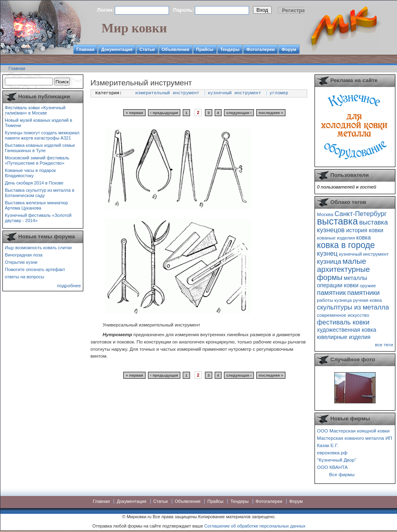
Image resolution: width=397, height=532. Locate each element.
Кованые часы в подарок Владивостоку (30, 173)
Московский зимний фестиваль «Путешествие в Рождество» (37, 160)
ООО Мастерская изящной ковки (353, 431)
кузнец (327, 253)
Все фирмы (342, 474)
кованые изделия (336, 238)
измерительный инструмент (167, 93)
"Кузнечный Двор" (337, 460)
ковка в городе (346, 245)
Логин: (106, 10)
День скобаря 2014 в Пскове (34, 183)
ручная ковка (367, 300)
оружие (368, 285)
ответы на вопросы (24, 277)
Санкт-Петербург (360, 214)
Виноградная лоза (24, 255)
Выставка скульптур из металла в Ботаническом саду (40, 193)
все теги (384, 344)
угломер (279, 93)
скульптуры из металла (353, 307)
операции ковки (338, 285)
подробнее (69, 285)
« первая (134, 113)
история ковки (365, 230)
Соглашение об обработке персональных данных (255, 526)
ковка (363, 237)
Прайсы (205, 49)
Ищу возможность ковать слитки (38, 248)
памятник (331, 292)
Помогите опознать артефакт (35, 269)
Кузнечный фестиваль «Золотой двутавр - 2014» (38, 218)
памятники (364, 292)
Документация (117, 49)
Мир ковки (134, 28)
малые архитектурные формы (343, 269)
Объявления (175, 49)
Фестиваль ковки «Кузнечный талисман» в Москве (35, 110)
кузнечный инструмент (234, 93)
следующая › (239, 113)
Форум (289, 49)
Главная (85, 49)
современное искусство (343, 315)
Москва (325, 214)
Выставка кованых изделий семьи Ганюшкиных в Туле (40, 148)
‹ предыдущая (164, 113)
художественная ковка (347, 330)
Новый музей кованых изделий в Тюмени (39, 123)
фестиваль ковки (343, 322)
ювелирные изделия (344, 337)
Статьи (147, 49)
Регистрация (298, 10)
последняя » (271, 113)
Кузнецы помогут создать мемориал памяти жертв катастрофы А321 (42, 135)
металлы (355, 278)
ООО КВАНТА (332, 467)
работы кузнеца (334, 300)
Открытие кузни (21, 262)
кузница (329, 261)
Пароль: (184, 10)
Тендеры (230, 49)
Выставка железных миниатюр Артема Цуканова (36, 205)
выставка (337, 221)
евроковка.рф (332, 453)
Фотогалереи (260, 49)
